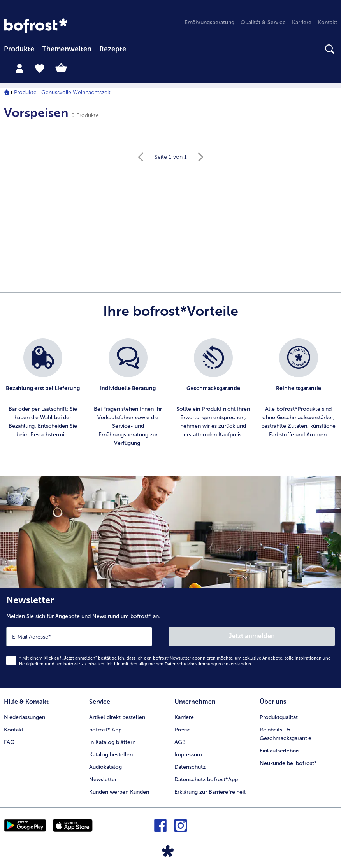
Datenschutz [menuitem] (190, 767)
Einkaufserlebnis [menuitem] (279, 751)
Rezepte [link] (113, 49)
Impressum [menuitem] (188, 755)
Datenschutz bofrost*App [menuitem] (206, 780)
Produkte (25, 92)
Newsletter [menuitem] (103, 780)
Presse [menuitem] (183, 730)
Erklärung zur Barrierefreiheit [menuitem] (210, 792)
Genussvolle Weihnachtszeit (76, 92)
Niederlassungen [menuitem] (25, 717)
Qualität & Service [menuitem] (263, 22)
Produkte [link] (19, 49)
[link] (36, 26)
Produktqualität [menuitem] (279, 717)
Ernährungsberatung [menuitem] (209, 22)
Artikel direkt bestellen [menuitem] (117, 717)
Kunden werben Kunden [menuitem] (119, 792)
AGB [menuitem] (180, 742)
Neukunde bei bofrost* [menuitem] (288, 763)
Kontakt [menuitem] (327, 22)
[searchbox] (139, 49)
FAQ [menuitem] (9, 742)
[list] (170, 393)
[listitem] (43, 393)
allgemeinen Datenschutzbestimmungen (180, 664)
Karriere (184, 717)
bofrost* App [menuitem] (105, 730)
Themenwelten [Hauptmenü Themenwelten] (67, 49)
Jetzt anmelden (252, 636)
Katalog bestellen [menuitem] (111, 755)
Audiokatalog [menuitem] (105, 767)
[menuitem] (19, 50)
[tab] (19, 68)
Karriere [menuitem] (302, 22)
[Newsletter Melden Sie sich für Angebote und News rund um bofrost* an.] (170, 638)
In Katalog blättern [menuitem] (112, 742)
